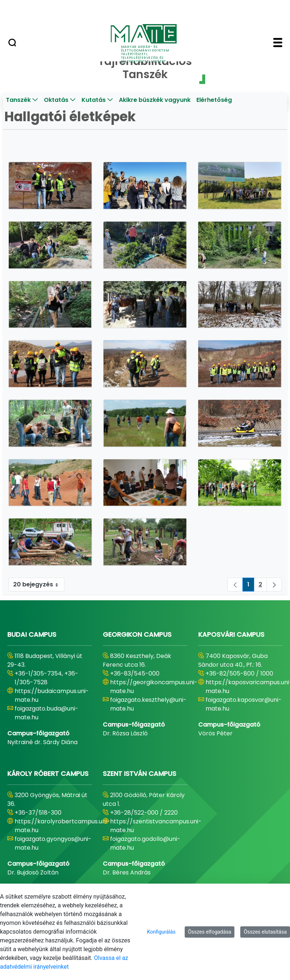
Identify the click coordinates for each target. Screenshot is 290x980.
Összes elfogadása (210, 932)
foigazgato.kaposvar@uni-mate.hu (244, 704)
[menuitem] (22, 100)
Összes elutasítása (265, 932)
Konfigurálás (161, 932)
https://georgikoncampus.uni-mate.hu (154, 687)
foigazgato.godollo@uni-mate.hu (145, 843)
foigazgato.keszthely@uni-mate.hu (148, 704)
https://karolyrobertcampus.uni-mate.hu (62, 826)
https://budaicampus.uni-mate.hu (52, 695)
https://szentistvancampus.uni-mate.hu (156, 826)
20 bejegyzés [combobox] (39, 585)
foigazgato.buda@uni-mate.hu (46, 713)
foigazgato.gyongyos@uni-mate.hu (53, 843)
